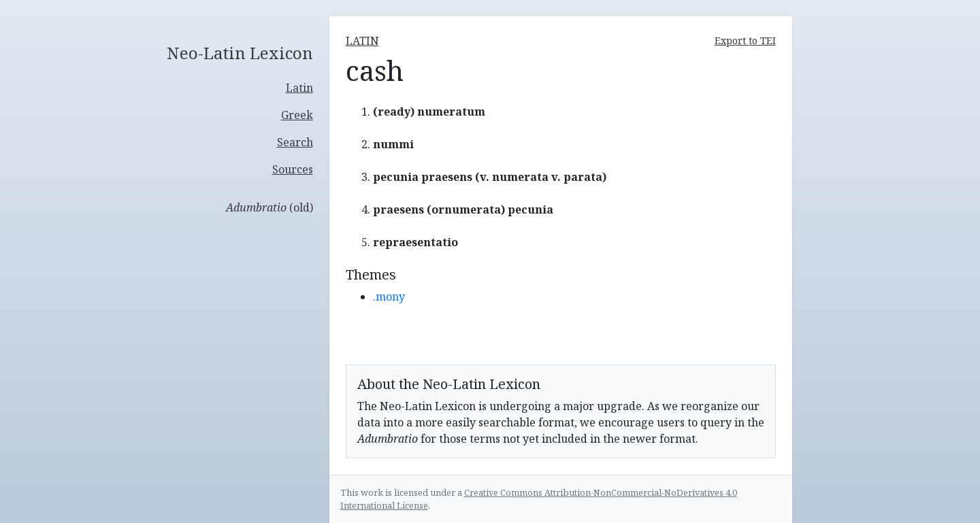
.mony (389, 297)
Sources (293, 169)
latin (362, 41)
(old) (269, 207)
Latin (299, 88)
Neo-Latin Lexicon (240, 53)
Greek (297, 115)
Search (295, 142)
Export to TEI (745, 40)
